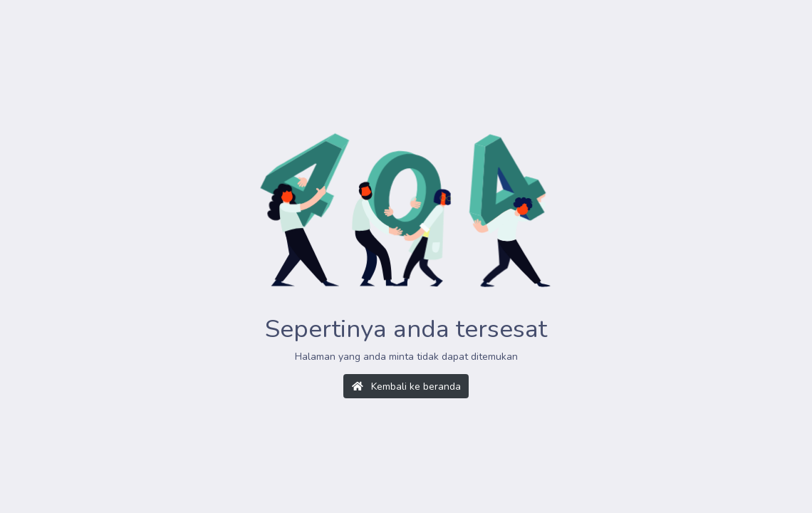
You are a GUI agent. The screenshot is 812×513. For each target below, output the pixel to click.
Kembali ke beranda (406, 387)
